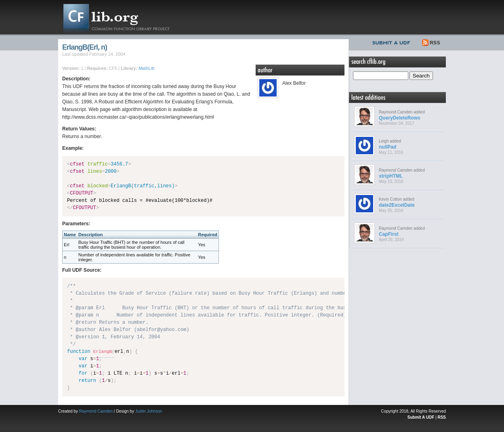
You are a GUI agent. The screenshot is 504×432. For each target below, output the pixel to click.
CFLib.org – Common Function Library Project (123, 17)
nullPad (387, 147)
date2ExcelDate (397, 205)
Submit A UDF (421, 417)
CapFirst (389, 234)
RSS (432, 42)
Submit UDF (393, 42)
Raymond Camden (96, 411)
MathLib (146, 68)
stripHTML (391, 176)
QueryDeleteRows (400, 118)
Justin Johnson (149, 411)
